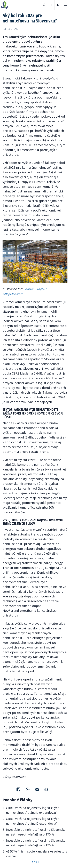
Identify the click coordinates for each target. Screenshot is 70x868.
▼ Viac (35, 862)
